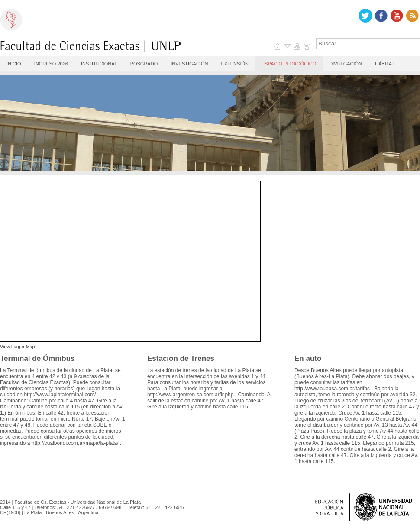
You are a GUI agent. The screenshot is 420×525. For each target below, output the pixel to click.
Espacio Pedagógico (289, 64)
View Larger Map (17, 347)
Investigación (189, 64)
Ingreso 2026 (51, 64)
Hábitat (385, 64)
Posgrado (144, 64)
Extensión (235, 64)
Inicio (14, 64)
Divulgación (346, 64)
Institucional (99, 64)
